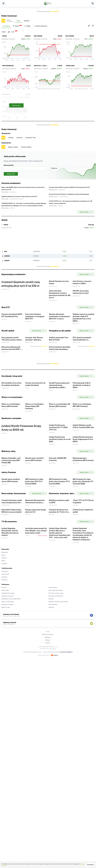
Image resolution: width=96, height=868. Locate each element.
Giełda (3, 728)
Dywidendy (4, 736)
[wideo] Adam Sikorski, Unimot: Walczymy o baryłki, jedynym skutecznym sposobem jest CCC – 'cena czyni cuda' (60, 706)
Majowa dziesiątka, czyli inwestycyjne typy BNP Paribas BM (11, 584)
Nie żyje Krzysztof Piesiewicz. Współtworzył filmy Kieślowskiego (69, 194)
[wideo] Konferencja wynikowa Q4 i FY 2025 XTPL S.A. (58, 526)
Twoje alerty (5, 744)
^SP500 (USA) (70, 66)
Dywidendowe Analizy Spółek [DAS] (11, 772)
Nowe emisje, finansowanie (56, 763)
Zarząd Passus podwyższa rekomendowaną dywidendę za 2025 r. (59, 459)
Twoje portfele (5, 747)
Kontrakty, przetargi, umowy (56, 766)
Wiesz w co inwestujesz (8, 774)
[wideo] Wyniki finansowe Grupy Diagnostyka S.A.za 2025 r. (83, 550)
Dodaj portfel (11, 174)
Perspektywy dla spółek (8, 766)
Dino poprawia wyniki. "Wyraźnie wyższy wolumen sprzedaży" (12, 389)
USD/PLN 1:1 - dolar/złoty (42, 66)
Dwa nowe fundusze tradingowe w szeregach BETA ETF (35, 353)
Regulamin (48, 810)
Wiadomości (5, 725)
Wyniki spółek (5, 763)
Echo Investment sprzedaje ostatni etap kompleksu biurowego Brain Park (60, 411)
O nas (48, 804)
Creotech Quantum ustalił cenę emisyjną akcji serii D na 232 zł (12, 651)
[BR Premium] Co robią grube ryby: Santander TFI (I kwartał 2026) (83, 617)
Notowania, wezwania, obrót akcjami (58, 774)
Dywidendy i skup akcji (7, 769)
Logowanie (4, 750)
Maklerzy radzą (6, 780)
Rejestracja (4, 753)
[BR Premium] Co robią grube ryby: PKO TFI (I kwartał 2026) (34, 617)
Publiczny (53, 168)
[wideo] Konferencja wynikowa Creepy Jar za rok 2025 (60, 550)
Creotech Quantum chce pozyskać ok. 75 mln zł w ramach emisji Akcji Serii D (59, 672)
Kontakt (48, 816)
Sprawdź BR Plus (55, 11)
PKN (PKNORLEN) (8, 66)
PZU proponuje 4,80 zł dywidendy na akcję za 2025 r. (82, 459)
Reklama (48, 813)
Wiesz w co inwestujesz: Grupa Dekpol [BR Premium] (35, 493)
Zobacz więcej (85, 212)
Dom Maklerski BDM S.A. (66, 825)
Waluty (3, 734)
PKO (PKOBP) (70, 36)
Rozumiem (90, 865)
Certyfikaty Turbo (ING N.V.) (56, 769)
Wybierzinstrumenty (10, 21)
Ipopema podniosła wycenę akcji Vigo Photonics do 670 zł (19, 196)
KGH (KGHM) (38, 36)
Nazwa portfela (24, 167)
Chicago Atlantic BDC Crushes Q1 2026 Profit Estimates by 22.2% (69, 187)
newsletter (51, 780)
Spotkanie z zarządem (7, 777)
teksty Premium (53, 760)
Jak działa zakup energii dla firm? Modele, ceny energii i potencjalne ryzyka (36, 703)
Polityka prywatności (48, 807)
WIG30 (4, 36)
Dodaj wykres (16, 105)
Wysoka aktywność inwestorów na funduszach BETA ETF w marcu (59, 353)
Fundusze (4, 731)
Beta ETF (4, 760)
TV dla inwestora (53, 777)
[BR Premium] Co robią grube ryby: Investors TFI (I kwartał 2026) (59, 617)
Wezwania (51, 772)
